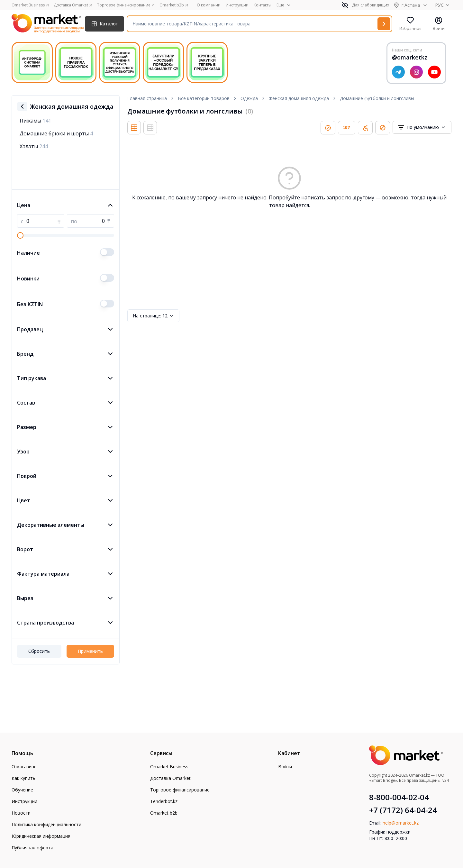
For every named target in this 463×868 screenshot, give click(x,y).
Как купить (23, 778)
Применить (90, 651)
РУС (443, 5)
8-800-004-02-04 (399, 797)
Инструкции (237, 5)
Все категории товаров (204, 98)
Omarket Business (169, 767)
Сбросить (39, 651)
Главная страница (147, 98)
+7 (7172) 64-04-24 (403, 810)
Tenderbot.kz (164, 801)
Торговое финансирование (180, 790)
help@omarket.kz (401, 823)
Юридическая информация (41, 836)
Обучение (22, 790)
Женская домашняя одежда (299, 98)
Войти (285, 767)
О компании (209, 5)
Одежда (249, 98)
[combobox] (422, 127)
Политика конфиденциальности (46, 824)
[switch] (107, 252)
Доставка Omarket (170, 778)
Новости (21, 813)
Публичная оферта (32, 848)
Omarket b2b (164, 813)
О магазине (24, 767)
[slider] (20, 235)
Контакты (263, 5)
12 (153, 316)
